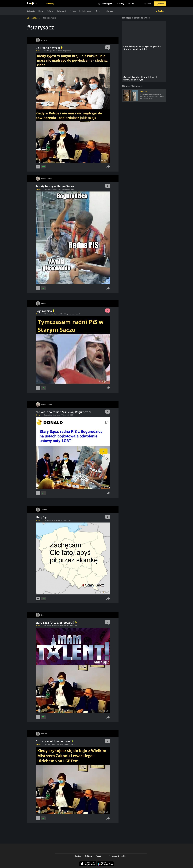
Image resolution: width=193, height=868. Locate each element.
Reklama (89, 856)
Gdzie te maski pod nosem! (54, 741)
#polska (46, 51)
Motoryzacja (110, 11)
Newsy (99, 11)
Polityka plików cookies (117, 856)
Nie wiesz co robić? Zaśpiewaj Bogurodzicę (64, 412)
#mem (46, 520)
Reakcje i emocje (86, 11)
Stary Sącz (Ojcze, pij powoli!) (56, 623)
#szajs (60, 51)
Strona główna (33, 18)
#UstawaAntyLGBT (68, 189)
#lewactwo (56, 744)
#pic (62, 520)
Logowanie (147, 4)
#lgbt (50, 744)
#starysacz (58, 189)
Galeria (50, 11)
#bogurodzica (67, 51)
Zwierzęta (31, 11)
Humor (41, 11)
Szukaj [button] (161, 11)
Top (132, 4)
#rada (49, 626)
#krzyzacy (50, 314)
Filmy (121, 4)
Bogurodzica (45, 311)
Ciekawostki (61, 11)
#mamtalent (56, 626)
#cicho (55, 51)
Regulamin (100, 856)
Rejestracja (160, 4)
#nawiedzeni (76, 314)
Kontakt (78, 856)
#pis (51, 51)
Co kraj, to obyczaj (49, 48)
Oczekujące (107, 4)
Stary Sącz (42, 517)
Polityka (73, 11)
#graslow (57, 520)
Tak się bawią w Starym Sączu (55, 186)
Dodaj (51, 4)
